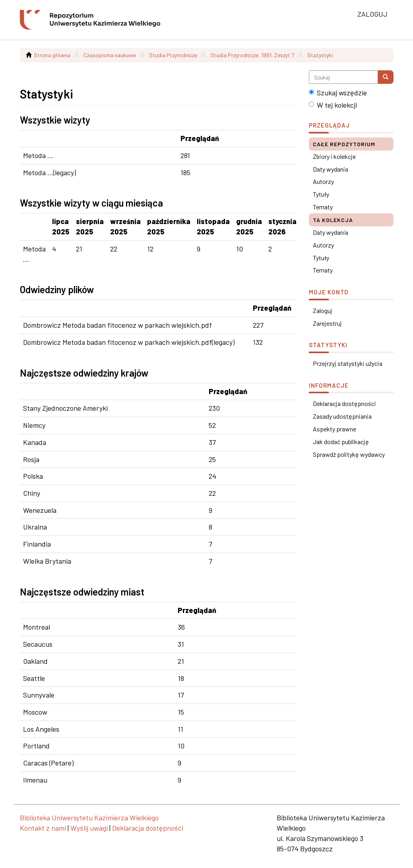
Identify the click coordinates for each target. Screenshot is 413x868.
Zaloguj (323, 310)
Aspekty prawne (334, 429)
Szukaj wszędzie (338, 93)
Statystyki (320, 55)
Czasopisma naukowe (110, 55)
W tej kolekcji (333, 105)
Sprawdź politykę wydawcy (349, 454)
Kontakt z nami (43, 828)
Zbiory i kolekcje (334, 156)
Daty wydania (331, 169)
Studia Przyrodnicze (173, 55)
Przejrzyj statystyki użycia (348, 363)
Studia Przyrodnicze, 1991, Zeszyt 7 (252, 55)
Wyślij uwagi (89, 828)
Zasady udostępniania (342, 416)
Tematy (323, 207)
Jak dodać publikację (341, 442)
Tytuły (321, 194)
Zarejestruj (327, 323)
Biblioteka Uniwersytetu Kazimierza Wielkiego (89, 818)
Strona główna (52, 55)
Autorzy (323, 181)
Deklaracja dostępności (344, 403)
